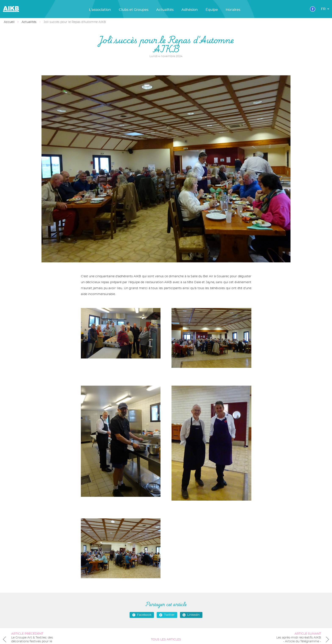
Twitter (167, 615)
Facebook (142, 615)
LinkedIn (191, 615)
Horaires (233, 10)
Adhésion (190, 10)
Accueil (9, 22)
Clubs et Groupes (134, 10)
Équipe (212, 10)
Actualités (165, 10)
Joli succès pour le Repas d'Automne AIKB (75, 22)
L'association (100, 10)
